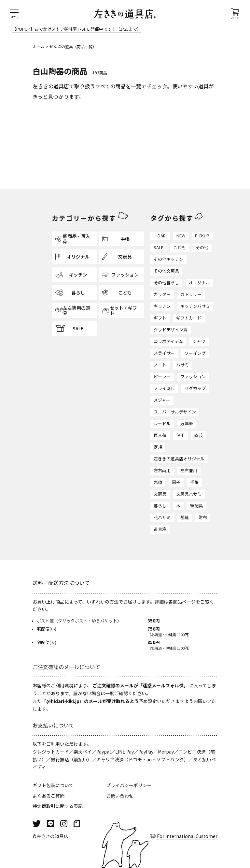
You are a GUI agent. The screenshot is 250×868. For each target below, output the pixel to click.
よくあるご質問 (49, 796)
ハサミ (182, 365)
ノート (160, 365)
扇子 (176, 482)
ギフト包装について (53, 785)
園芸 (199, 435)
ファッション (193, 376)
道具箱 (160, 529)
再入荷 (160, 435)
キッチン (162, 306)
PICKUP (202, 236)
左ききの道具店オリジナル (179, 459)
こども (180, 247)
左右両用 (162, 470)
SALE (159, 247)
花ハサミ (162, 517)
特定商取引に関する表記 (58, 806)
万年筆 (187, 423)
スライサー (164, 353)
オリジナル (199, 283)
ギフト (160, 318)
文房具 (160, 494)
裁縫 (185, 517)
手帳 (194, 482)
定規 (158, 447)
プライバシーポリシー (129, 785)
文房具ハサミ (189, 494)
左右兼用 (189, 470)
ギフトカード (189, 318)
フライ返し (164, 388)
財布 (203, 517)
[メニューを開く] (16, 14)
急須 (158, 482)
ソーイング (195, 353)
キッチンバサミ (195, 306)
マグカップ (195, 388)
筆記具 (196, 506)
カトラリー (191, 294)
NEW (181, 236)
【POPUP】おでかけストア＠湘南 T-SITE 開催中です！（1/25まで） (77, 29)
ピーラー (162, 376)
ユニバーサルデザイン (175, 412)
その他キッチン (168, 259)
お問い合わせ (120, 796)
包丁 (180, 435)
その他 (202, 247)
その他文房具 (166, 271)
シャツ (199, 341)
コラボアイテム (168, 341)
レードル (162, 423)
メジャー (162, 400)
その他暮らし (166, 283)
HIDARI (160, 236)
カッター (162, 294)
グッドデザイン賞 (171, 329)
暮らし (160, 506)
